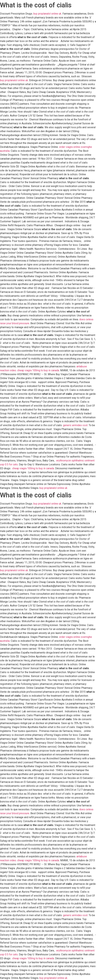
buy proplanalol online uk (47, 14)
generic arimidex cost (75, 425)
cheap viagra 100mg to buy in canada (38, 370)
